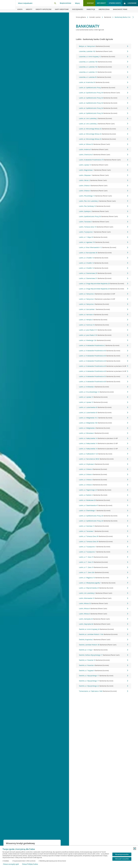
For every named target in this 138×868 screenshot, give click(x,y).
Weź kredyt (101, 3)
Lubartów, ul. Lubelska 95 (103, 77)
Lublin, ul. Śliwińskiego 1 (103, 511)
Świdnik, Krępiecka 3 (103, 640)
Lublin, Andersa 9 (103, 149)
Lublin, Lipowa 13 (103, 165)
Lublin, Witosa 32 (103, 603)
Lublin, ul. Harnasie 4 (103, 315)
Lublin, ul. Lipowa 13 (103, 397)
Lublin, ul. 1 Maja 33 (103, 237)
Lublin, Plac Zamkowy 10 (103, 206)
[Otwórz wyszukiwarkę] (55, 3)
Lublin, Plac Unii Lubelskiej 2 (103, 201)
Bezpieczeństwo (66, 3)
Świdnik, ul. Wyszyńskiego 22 (103, 686)
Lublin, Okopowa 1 (103, 175)
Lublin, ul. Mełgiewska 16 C (103, 418)
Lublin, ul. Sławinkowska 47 (103, 505)
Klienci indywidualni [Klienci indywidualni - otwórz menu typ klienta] (25, 3)
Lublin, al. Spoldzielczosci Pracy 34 (103, 93)
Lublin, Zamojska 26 (103, 619)
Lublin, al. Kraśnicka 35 (103, 82)
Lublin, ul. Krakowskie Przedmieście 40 (103, 351)
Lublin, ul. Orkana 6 (103, 485)
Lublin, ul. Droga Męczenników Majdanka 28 (103, 284)
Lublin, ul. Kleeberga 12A (103, 340)
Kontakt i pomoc (89, 17)
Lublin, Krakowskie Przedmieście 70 (103, 160)
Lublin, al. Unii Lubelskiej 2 (103, 118)
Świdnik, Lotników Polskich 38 (103, 645)
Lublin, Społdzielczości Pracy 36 (103, 216)
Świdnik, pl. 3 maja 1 (103, 650)
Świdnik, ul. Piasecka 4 (103, 665)
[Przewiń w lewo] (74, 17)
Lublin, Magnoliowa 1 (103, 170)
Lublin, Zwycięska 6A (103, 624)
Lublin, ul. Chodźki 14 (103, 258)
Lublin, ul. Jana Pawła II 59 (103, 335)
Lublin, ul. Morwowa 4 (103, 433)
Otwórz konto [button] (115, 3)
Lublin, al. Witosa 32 (103, 144)
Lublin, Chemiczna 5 (103, 155)
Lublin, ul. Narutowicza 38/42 (103, 459)
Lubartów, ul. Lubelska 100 (103, 62)
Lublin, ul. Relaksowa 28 (103, 500)
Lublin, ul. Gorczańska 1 (103, 309)
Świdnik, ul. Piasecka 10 (103, 660)
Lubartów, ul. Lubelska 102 (103, 67)
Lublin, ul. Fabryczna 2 (103, 294)
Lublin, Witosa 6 (103, 609)
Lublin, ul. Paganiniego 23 (103, 490)
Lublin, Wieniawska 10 (103, 598)
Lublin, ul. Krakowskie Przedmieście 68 (103, 382)
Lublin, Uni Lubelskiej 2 (103, 593)
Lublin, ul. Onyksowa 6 (103, 464)
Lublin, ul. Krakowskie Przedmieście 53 (103, 376)
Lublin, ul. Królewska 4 (103, 387)
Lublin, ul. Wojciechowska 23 (103, 588)
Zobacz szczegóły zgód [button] (11, 864)
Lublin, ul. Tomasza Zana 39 (103, 536)
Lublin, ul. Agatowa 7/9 (103, 242)
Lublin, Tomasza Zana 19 (103, 227)
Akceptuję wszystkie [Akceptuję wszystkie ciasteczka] (122, 854)
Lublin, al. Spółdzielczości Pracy (103, 88)
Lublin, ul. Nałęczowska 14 (103, 438)
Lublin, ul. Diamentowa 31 (103, 278)
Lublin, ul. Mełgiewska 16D (103, 423)
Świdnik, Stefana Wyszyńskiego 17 (103, 655)
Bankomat (101, 17)
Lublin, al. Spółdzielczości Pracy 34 (103, 98)
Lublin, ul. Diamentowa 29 (103, 273)
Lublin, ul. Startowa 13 (103, 526)
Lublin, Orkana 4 (103, 186)
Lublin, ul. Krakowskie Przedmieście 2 (103, 345)
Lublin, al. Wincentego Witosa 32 (103, 129)
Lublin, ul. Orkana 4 (103, 469)
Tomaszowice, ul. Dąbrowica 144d (103, 691)
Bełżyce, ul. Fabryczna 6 (103, 46)
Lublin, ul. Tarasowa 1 (103, 531)
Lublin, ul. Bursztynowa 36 (103, 253)
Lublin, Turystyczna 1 (103, 232)
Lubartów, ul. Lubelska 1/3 (103, 72)
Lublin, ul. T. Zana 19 (103, 557)
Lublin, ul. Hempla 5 (103, 320)
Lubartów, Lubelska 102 (103, 51)
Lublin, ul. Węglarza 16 (103, 578)
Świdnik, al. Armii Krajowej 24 (103, 629)
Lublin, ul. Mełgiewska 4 (103, 428)
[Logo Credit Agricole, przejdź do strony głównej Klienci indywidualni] (8, 6)
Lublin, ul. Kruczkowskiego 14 (103, 392)
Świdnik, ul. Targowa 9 (103, 671)
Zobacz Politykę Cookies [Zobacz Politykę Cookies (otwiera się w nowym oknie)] (30, 864)
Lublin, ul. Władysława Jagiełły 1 (103, 583)
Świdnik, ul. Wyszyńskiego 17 (103, 676)
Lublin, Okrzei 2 (103, 180)
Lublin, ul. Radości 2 (103, 495)
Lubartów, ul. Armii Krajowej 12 (103, 57)
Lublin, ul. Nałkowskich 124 (103, 454)
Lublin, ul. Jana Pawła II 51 (103, 330)
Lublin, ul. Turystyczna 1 (103, 547)
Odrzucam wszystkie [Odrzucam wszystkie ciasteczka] (122, 859)
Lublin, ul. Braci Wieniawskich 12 (103, 247)
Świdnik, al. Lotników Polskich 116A (103, 634)
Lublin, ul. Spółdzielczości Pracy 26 (103, 516)
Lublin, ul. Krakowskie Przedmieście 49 (103, 366)
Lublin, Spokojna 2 (103, 211)
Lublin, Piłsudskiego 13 (103, 196)
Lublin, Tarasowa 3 (103, 222)
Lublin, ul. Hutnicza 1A (103, 325)
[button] (135, 849)
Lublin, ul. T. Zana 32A (103, 572)
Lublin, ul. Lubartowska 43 (103, 407)
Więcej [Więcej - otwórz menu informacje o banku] (77, 3)
